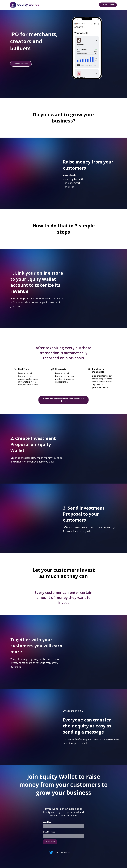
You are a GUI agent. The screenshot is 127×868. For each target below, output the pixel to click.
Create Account (108, 5)
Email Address (49, 832)
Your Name (48, 822)
